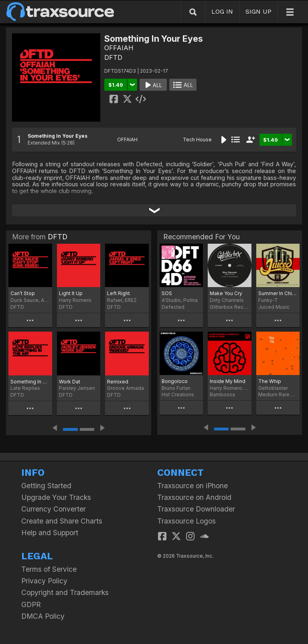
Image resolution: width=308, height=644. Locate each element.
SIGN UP (258, 11)
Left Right (119, 293)
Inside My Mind (228, 381)
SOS (167, 293)
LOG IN (222, 11)
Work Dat (70, 382)
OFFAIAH (119, 48)
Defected (173, 307)
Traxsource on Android (194, 497)
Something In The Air (30, 382)
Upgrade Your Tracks (56, 497)
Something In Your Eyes (58, 136)
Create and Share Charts (62, 521)
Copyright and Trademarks (65, 592)
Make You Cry (226, 293)
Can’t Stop (23, 293)
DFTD (113, 57)
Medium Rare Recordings (278, 394)
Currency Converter (54, 509)
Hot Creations (178, 394)
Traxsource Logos (186, 521)
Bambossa (222, 394)
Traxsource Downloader (196, 509)
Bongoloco (175, 381)
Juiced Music (274, 307)
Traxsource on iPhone (192, 486)
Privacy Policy (44, 581)
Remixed (118, 382)
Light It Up (71, 293)
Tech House (197, 140)
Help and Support (50, 533)
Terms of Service (49, 569)
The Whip (270, 381)
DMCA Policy (43, 616)
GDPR (31, 604)
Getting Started (46, 486)
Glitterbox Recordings (229, 307)
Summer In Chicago (278, 293)
